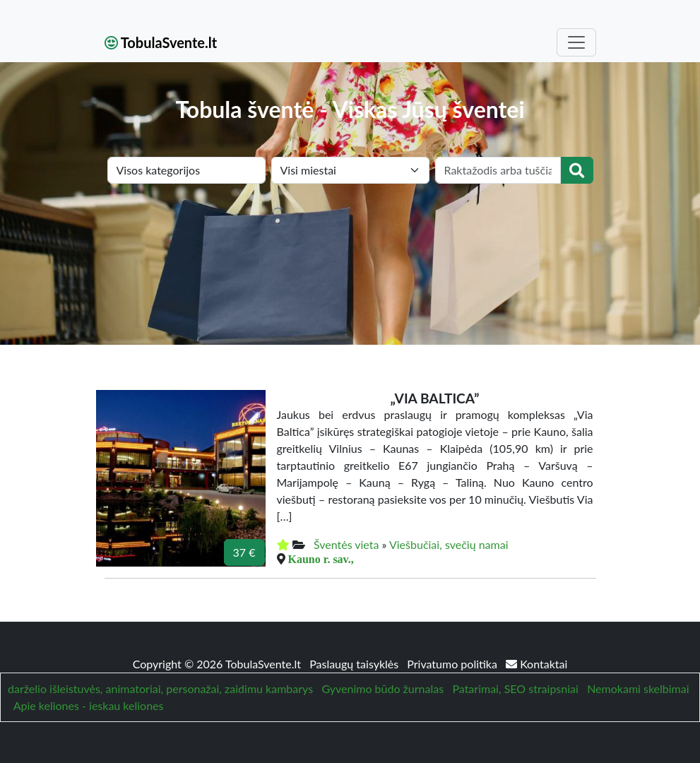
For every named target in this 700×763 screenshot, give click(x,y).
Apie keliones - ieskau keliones (89, 705)
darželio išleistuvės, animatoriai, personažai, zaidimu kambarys (160, 688)
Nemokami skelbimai (638, 688)
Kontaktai (536, 664)
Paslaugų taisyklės (355, 664)
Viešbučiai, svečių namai (449, 544)
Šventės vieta (346, 544)
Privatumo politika (453, 664)
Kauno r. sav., (321, 559)
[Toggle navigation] (576, 42)
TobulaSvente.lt (161, 42)
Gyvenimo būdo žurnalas (382, 688)
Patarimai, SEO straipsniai (515, 688)
